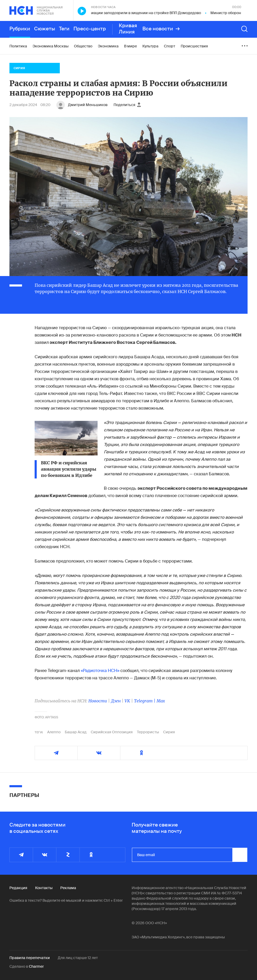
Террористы (148, 732)
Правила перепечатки (30, 958)
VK (127, 701)
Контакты (44, 888)
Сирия (169, 732)
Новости (98, 701)
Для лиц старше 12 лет (78, 958)
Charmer (36, 966)
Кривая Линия (128, 29)
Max (161, 701)
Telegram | (145, 701)
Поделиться (127, 105)
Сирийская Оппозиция (112, 732)
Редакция (18, 888)
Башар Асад (76, 732)
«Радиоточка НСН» (100, 671)
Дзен (116, 701)
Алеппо (54, 732)
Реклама (68, 888)
